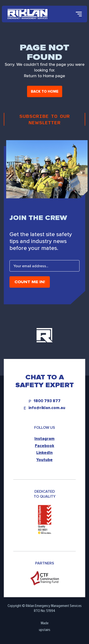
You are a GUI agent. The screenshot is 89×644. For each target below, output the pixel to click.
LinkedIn (44, 453)
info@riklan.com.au (47, 408)
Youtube (44, 460)
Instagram (44, 439)
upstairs (45, 630)
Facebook (44, 446)
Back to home (45, 91)
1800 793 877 (47, 401)
